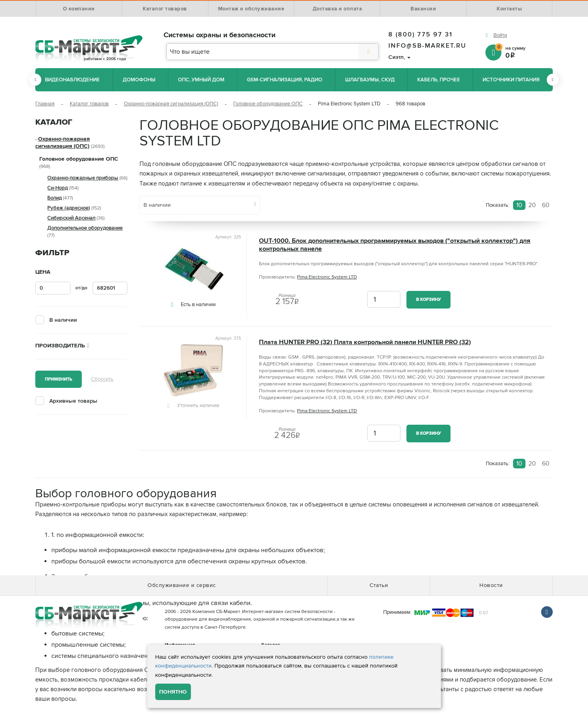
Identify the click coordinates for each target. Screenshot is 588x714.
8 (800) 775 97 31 (420, 34)
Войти (500, 35)
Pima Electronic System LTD (327, 277)
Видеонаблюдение (72, 80)
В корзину (428, 300)
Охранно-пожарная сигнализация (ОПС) (171, 104)
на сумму (524, 52)
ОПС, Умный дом (201, 80)
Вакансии (423, 9)
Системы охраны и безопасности (219, 35)
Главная (45, 104)
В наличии (63, 320)
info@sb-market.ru (427, 46)
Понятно (173, 692)
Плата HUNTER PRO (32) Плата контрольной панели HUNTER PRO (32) (365, 342)
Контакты (509, 9)
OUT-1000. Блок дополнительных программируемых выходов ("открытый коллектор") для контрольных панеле (395, 245)
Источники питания (511, 80)
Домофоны (139, 80)
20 (532, 205)
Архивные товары (73, 401)
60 (546, 205)
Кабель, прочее (439, 80)
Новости (491, 585)
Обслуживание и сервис (182, 585)
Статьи (379, 585)
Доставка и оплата (337, 9)
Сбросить (102, 379)
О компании (79, 9)
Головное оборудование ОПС (268, 104)
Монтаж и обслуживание (251, 9)
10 (519, 205)
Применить (59, 379)
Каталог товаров (165, 9)
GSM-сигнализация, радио (285, 80)
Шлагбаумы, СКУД (370, 80)
